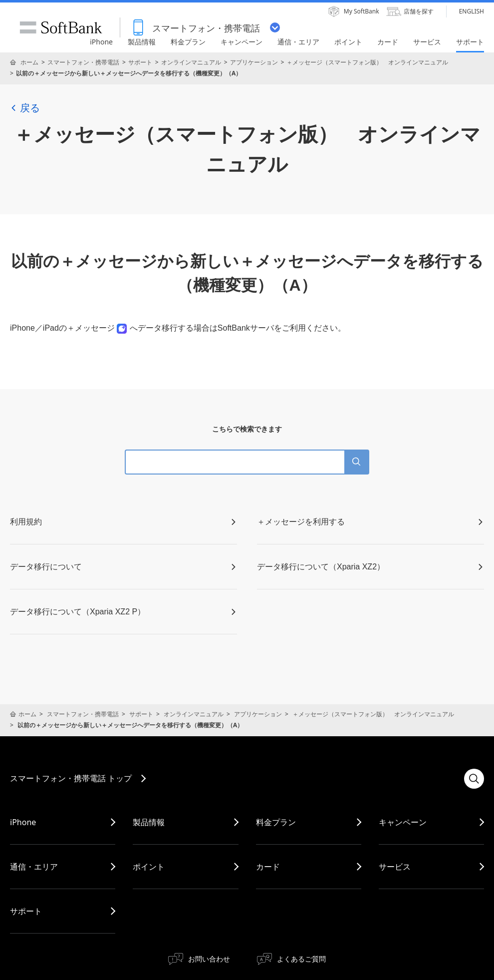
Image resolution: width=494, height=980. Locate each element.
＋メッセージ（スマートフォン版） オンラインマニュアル (367, 62)
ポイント (149, 867)
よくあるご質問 (301, 959)
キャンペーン (403, 822)
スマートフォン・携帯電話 (83, 62)
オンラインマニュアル (191, 62)
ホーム (29, 62)
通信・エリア (34, 867)
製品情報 (149, 822)
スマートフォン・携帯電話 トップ (71, 778)
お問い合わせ (209, 959)
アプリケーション (254, 62)
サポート (140, 62)
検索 (474, 779)
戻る (25, 108)
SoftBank (61, 27)
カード (268, 867)
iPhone (23, 822)
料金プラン (276, 822)
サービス (395, 867)
